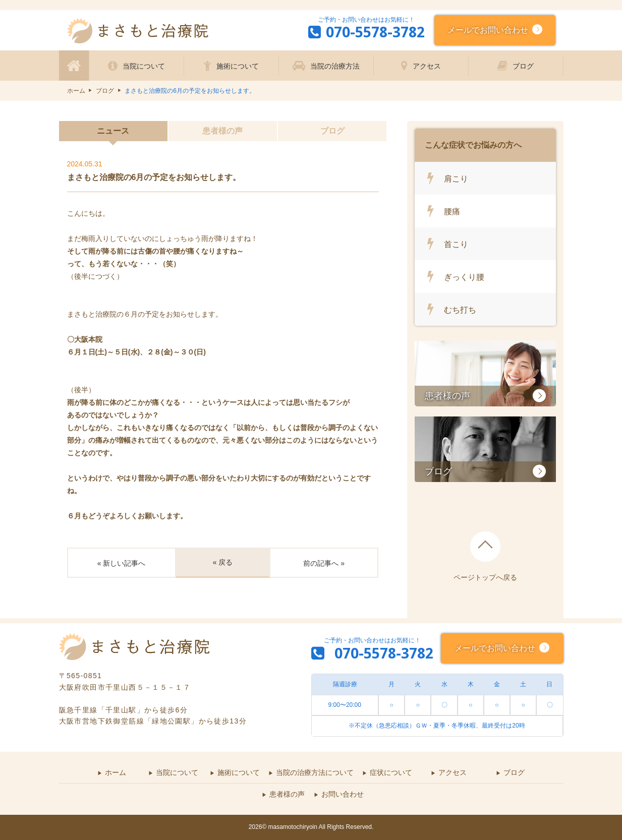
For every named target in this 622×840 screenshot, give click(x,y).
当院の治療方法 (335, 66)
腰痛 (452, 211)
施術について (238, 66)
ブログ (523, 66)
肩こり (456, 178)
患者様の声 (222, 131)
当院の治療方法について (315, 772)
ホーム (76, 91)
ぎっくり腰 (464, 277)
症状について (391, 772)
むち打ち (460, 310)
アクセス (427, 66)
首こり (456, 244)
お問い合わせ (343, 794)
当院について (144, 66)
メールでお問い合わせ (490, 29)
